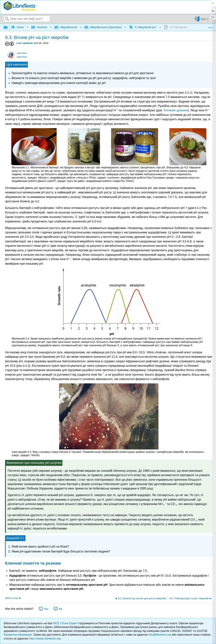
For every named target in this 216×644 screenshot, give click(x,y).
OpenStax (22, 53)
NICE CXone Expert (65, 623)
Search (7, 19)
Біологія (40, 27)
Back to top (11, 598)
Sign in (205, 19)
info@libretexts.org (160, 635)
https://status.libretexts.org (45, 639)
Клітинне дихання (176, 110)
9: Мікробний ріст (143, 27)
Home (18, 27)
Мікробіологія (66, 27)
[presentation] (188, 93)
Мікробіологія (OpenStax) (104, 27)
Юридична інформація (18, 635)
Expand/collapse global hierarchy (8, 27)
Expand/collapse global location (210, 26)
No (60, 609)
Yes (46, 609)
